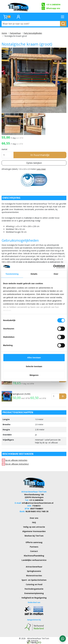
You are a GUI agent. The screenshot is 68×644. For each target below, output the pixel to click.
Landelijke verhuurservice (34, 560)
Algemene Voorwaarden (34, 531)
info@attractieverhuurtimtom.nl (38, 503)
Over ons (34, 518)
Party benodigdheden (33, 33)
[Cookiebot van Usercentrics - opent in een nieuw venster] (53, 267)
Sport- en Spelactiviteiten (34, 580)
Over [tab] (56, 274)
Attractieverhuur (34, 567)
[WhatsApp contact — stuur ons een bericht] (63, 639)
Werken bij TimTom (34, 536)
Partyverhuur (15, 33)
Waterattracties (34, 576)
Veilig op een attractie (34, 527)
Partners (34, 547)
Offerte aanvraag (34, 542)
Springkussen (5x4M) (21, 394)
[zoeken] (63, 24)
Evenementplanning (34, 593)
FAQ (34, 522)
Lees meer (41, 169)
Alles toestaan (34, 357)
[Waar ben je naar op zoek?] (31, 24)
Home (4, 33)
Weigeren (34, 375)
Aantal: (5, 149)
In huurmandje (40, 155)
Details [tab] (34, 274)
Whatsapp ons (51, 8)
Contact (34, 551)
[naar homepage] (18, 6)
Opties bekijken (34, 163)
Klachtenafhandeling (34, 556)
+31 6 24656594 (51, 4)
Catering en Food (34, 584)
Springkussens (34, 571)
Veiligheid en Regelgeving (34, 598)
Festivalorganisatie (34, 589)
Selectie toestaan (34, 366)
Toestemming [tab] (12, 274)
